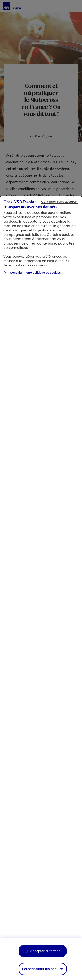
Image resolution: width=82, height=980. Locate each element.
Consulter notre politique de (35, 273)
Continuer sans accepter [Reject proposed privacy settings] (60, 202)
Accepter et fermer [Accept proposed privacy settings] (45, 951)
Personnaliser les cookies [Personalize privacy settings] (43, 969)
